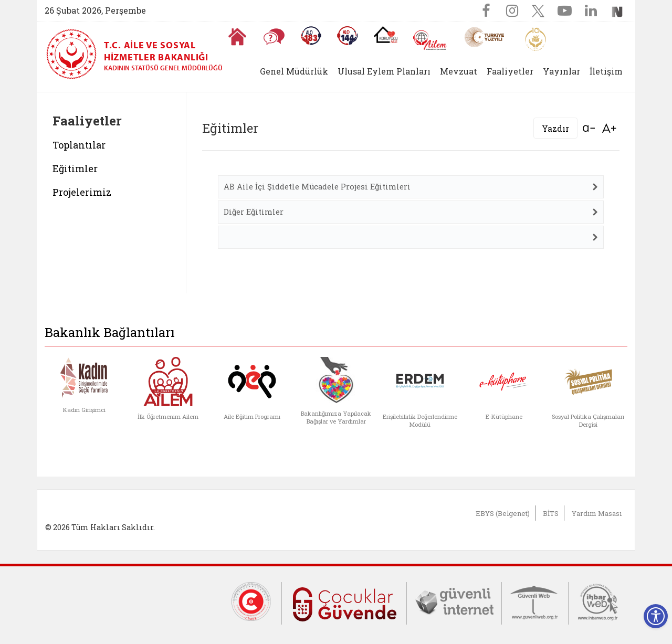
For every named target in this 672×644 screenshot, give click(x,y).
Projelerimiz (82, 192)
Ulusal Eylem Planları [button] (384, 71)
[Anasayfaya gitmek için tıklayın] (237, 37)
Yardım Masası (597, 513)
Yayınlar (561, 71)
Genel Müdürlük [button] (294, 71)
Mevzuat (459, 71)
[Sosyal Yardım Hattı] (348, 36)
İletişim (606, 71)
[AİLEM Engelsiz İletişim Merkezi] (430, 40)
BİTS (551, 513)
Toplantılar (79, 145)
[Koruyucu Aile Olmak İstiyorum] (386, 35)
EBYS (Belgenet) (503, 513)
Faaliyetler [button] (510, 71)
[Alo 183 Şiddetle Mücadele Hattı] (311, 36)
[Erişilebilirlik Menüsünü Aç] (656, 616)
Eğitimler (75, 168)
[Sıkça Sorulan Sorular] (274, 37)
